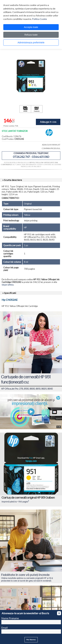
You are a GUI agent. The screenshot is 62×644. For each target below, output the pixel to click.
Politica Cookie (40, 19)
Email (4, 628)
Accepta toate (31, 27)
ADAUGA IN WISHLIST (51, 145)
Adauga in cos (48, 122)
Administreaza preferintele (31, 43)
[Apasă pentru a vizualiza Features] (37, 109)
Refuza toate (31, 35)
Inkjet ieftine (8, 285)
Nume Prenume (10, 618)
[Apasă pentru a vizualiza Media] (25, 109)
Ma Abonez (31, 640)
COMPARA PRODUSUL (51, 148)
